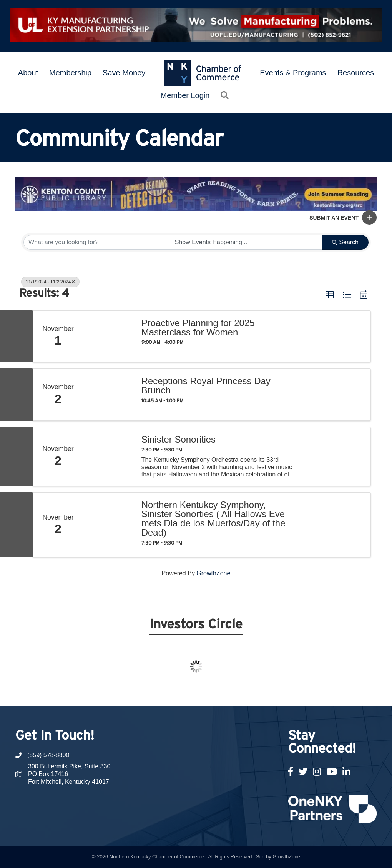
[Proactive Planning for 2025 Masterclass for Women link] (108, 337)
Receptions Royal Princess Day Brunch (206, 386)
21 (288, 692)
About (28, 73)
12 (205, 692)
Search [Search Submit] (345, 242)
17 (251, 692)
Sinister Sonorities (179, 440)
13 (214, 692)
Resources (356, 73)
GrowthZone (213, 573)
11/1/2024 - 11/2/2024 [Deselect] (50, 282)
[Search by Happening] (246, 242)
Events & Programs (293, 73)
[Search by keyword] (97, 242)
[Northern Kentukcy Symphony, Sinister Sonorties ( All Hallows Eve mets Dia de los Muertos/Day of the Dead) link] (108, 525)
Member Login (185, 95)
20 (279, 692)
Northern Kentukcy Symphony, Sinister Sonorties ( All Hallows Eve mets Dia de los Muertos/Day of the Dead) (213, 519)
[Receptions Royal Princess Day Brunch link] (108, 395)
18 (261, 692)
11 (196, 692)
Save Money (124, 73)
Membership (70, 73)
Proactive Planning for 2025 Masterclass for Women (198, 328)
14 (224, 692)
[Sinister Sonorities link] (108, 456)
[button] (369, 217)
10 (187, 692)
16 (242, 692)
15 (233, 692)
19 (270, 692)
